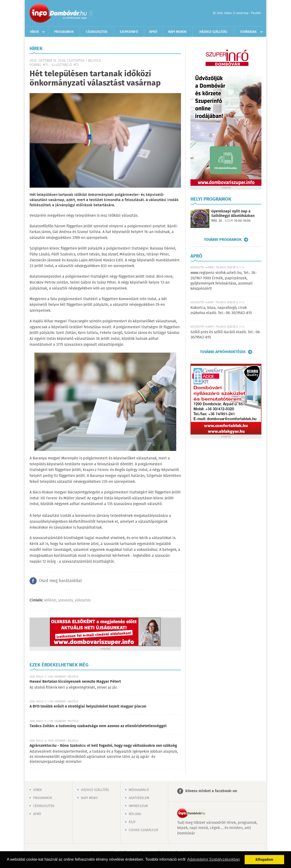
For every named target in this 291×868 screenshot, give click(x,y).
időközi (50, 600)
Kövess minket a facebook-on (211, 791)
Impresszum (138, 806)
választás (83, 600)
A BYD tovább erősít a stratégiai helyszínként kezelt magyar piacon (88, 706)
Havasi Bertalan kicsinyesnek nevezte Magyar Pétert (75, 682)
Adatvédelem (139, 798)
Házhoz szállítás (213, 32)
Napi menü (89, 798)
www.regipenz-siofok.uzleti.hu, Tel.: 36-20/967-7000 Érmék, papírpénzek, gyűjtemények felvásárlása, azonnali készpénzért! (224, 281)
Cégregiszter (97, 32)
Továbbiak (248, 32)
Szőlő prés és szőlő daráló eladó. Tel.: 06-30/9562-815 (226, 335)
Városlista (91, 13)
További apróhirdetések (223, 352)
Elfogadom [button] (265, 859)
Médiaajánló (139, 790)
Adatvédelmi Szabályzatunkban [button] (214, 859)
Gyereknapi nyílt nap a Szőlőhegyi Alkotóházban (233, 214)
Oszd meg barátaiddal (60, 581)
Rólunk (135, 814)
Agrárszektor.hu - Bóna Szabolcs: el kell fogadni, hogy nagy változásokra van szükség (103, 746)
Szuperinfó (129, 32)
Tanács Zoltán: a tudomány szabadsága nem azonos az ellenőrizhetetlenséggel (98, 726)
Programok (64, 32)
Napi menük (177, 32)
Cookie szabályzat (144, 830)
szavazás (65, 600)
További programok (223, 240)
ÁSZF (132, 822)
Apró (153, 32)
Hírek (35, 32)
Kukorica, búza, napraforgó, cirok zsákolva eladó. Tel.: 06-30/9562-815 (221, 310)
